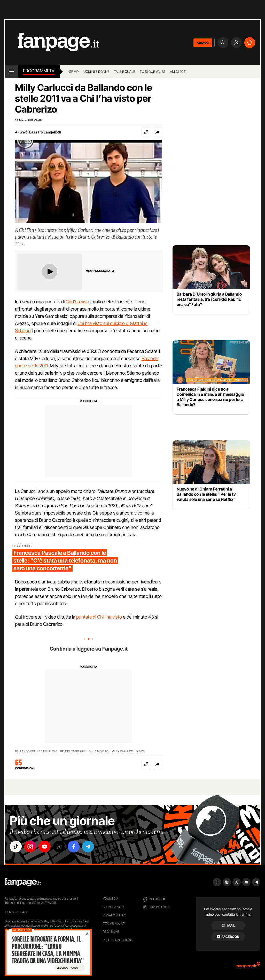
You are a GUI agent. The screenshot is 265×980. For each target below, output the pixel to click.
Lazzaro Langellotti (45, 132)
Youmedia (111, 899)
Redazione (111, 932)
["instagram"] (30, 847)
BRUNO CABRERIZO (73, 751)
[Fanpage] (23, 882)
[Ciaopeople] (248, 967)
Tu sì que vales (153, 72)
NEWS (140, 751)
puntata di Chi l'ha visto (99, 617)
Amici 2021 (178, 72)
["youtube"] (45, 847)
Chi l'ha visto (78, 302)
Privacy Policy (114, 915)
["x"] (59, 847)
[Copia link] (146, 132)
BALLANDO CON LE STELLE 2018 (36, 751)
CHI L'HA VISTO (99, 751)
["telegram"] (88, 847)
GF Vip (74, 72)
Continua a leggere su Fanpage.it (89, 649)
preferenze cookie (118, 940)
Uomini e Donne (96, 72)
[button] (158, 132)
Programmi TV (39, 71)
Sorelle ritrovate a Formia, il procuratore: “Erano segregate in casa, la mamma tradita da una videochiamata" (48, 950)
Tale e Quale (124, 72)
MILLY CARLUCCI (122, 751)
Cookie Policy (114, 923)
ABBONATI (203, 43)
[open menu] (11, 72)
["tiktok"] (16, 847)
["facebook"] (74, 847)
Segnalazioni (114, 907)
